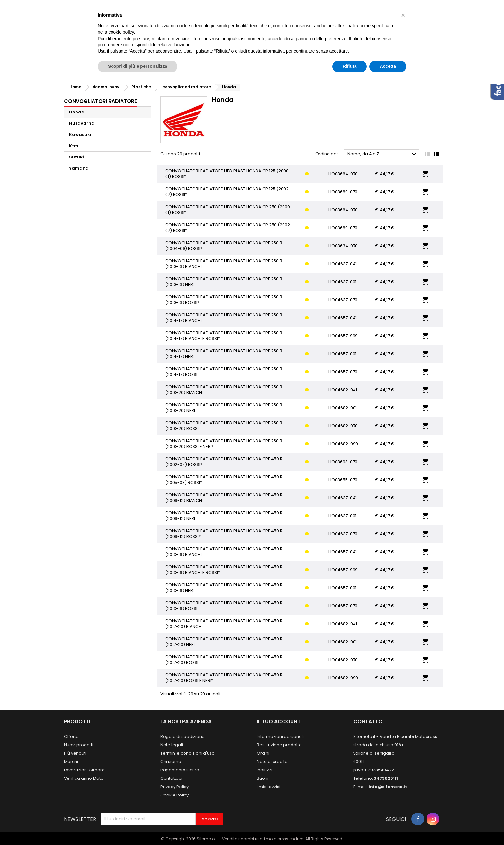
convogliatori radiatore (100, 101)
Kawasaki (80, 135)
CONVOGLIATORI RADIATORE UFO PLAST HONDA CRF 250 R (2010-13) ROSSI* (224, 300)
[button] (403, 15)
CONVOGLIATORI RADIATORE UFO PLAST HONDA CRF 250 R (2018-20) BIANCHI (224, 390)
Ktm (74, 146)
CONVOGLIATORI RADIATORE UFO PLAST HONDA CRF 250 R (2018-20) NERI (224, 408)
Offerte (71, 737)
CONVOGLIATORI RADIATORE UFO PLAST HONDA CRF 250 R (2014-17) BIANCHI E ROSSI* (224, 336)
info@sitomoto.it (388, 787)
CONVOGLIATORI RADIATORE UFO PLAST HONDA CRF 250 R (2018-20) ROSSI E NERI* (224, 444)
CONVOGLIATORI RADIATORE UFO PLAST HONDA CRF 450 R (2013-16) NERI (224, 588)
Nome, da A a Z (383, 154)
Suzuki (76, 157)
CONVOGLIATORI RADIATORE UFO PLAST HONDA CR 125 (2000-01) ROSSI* (228, 174)
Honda (77, 112)
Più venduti (75, 753)
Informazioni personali (280, 737)
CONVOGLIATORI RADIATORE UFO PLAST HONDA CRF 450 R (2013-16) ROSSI (224, 606)
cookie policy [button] (121, 32)
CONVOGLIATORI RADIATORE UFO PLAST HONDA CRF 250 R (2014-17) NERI (224, 354)
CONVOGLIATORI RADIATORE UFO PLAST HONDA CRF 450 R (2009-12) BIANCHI (224, 498)
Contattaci (171, 778)
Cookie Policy (175, 795)
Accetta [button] (388, 66)
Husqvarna (82, 123)
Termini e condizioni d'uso (188, 753)
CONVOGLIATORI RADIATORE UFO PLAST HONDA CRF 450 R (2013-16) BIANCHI (224, 552)
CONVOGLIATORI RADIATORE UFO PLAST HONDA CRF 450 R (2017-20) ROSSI (224, 660)
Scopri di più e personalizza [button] (138, 66)
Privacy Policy (175, 787)
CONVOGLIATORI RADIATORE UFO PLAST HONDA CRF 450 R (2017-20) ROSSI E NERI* (224, 678)
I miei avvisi (269, 787)
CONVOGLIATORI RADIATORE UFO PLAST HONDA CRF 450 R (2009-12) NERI (224, 516)
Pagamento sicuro (180, 770)
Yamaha (79, 168)
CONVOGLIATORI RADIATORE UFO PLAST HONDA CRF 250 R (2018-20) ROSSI (224, 426)
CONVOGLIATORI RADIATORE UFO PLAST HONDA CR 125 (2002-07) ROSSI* (228, 192)
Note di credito (272, 762)
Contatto (368, 721)
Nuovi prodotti (79, 745)
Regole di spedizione (183, 737)
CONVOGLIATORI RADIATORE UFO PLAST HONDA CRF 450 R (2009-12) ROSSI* (224, 534)
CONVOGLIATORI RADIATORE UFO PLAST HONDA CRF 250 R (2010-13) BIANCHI (224, 264)
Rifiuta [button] (350, 66)
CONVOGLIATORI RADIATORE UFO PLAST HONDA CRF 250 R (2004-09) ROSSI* (224, 246)
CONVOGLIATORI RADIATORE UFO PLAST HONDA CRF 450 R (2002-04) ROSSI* (224, 462)
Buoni (263, 778)
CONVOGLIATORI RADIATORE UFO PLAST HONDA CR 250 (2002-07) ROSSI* (229, 228)
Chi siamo (171, 762)
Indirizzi (265, 770)
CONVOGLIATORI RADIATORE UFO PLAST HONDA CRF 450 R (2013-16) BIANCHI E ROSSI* (224, 570)
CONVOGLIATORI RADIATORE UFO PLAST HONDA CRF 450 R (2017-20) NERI (224, 642)
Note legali (172, 745)
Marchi (71, 762)
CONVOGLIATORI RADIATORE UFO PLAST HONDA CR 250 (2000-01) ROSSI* (229, 210)
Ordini (263, 753)
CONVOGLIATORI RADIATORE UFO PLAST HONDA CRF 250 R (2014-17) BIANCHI (224, 318)
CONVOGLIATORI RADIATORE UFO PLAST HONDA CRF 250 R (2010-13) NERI (224, 282)
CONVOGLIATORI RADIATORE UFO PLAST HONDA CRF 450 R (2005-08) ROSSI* (224, 480)
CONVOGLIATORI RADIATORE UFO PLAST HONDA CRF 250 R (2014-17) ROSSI (224, 372)
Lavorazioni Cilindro (84, 770)
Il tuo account (279, 721)
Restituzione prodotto (279, 745)
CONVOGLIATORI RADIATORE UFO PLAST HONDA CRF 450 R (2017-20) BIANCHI (224, 624)
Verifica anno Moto (84, 778)
